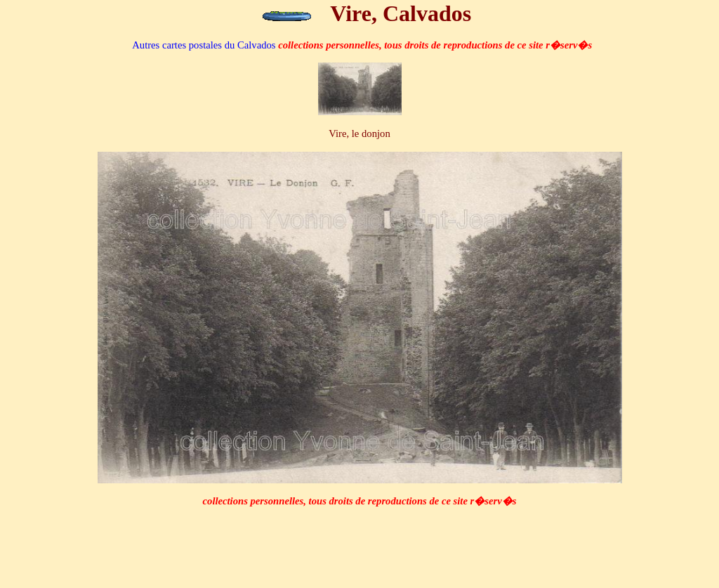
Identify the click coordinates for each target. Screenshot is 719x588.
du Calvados (204, 45)
